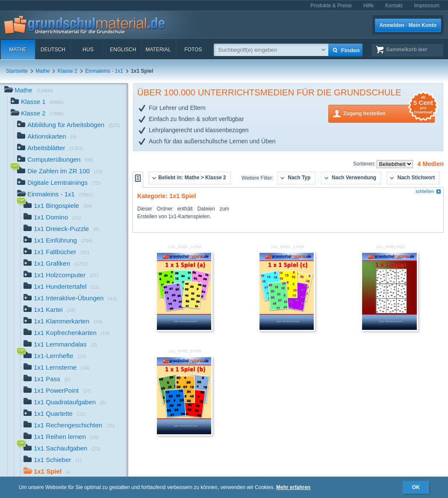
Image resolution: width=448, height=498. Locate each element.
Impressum (427, 6)
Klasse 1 (37, 102)
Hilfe (368, 6)
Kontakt (394, 6)
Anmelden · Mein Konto (408, 25)
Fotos (193, 50)
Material (158, 50)
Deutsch (53, 50)
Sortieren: (365, 164)
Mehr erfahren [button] (293, 487)
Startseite (17, 71)
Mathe (18, 50)
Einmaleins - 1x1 (104, 71)
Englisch (123, 50)
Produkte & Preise (331, 6)
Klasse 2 (68, 71)
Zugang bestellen (389, 113)
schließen (428, 191)
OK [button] (416, 487)
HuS (88, 50)
